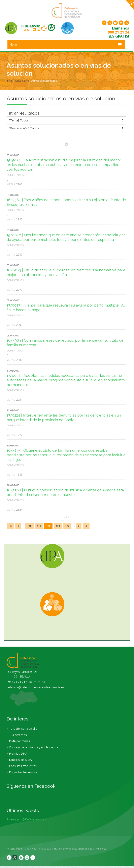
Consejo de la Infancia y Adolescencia (32, 747)
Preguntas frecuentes (22, 772)
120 (48, 526)
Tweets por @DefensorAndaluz (27, 820)
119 (39, 526)
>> (86, 526)
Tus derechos (17, 735)
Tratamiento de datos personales (73, 849)
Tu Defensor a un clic (22, 729)
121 (58, 526)
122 (67, 526)
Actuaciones (22, 81)
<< (11, 526)
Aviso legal (101, 849)
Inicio (10, 81)
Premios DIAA (17, 754)
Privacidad (45, 849)
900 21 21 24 (118, 32)
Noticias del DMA (19, 760)
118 (29, 526)
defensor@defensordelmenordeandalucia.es (35, 687)
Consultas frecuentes (22, 766)
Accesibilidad (14, 849)
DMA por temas (18, 741)
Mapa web (31, 849)
